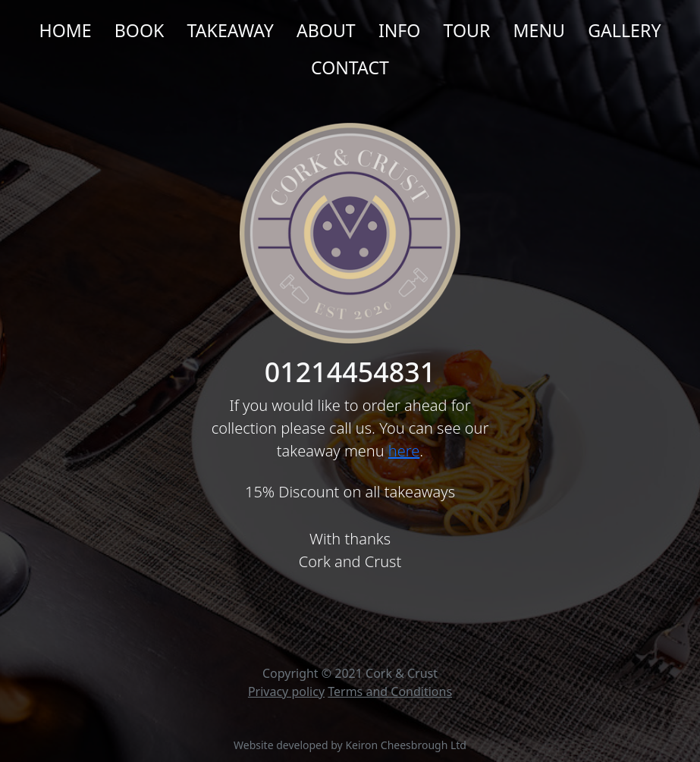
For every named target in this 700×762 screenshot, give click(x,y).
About (326, 30)
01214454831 (350, 372)
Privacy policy (286, 691)
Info (400, 30)
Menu (539, 30)
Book (140, 30)
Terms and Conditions (390, 691)
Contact (350, 67)
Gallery (624, 30)
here (404, 451)
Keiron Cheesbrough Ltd (406, 745)
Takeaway (231, 30)
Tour (467, 30)
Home (65, 30)
